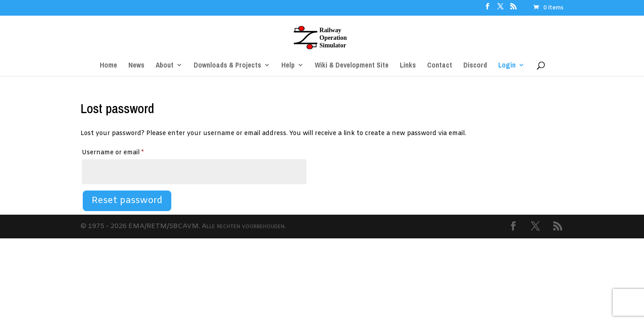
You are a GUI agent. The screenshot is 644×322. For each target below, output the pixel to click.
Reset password (127, 201)
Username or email (126, 152)
